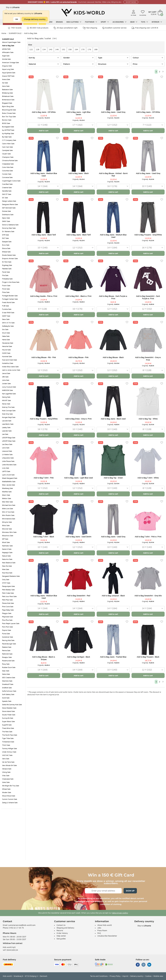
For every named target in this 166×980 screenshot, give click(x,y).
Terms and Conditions (99, 976)
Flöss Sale (6, 292)
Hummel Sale (7, 357)
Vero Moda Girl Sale (9, 765)
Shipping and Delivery (65, 928)
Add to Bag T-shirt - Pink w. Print (148, 537)
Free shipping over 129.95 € (145, 28)
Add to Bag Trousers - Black (148, 657)
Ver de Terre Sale (8, 762)
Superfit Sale (7, 725)
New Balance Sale (9, 563)
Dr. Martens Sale (8, 232)
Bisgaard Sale (7, 103)
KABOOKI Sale (7, 390)
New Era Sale (7, 566)
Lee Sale (5, 434)
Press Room (102, 931)
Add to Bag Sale (31, 33)
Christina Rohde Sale (10, 161)
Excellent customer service (114, 28)
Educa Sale (6, 248)
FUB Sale (5, 306)
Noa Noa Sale (7, 573)
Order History (62, 933)
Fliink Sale (6, 289)
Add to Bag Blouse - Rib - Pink (44, 358)
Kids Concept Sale (9, 411)
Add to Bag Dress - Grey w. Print (78, 419)
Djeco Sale (6, 218)
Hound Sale (6, 350)
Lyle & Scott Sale (8, 475)
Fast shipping (90, 28)
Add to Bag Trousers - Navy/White (44, 419)
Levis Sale (6, 448)
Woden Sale (7, 793)
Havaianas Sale (8, 343)
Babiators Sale (7, 90)
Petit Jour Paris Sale (9, 597)
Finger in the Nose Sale (11, 282)
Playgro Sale (7, 613)
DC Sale (5, 198)
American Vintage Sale (10, 63)
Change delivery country (35, 19)
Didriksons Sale (8, 215)
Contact (7, 921)
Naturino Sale (7, 559)
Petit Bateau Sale (8, 590)
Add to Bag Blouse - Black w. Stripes (44, 658)
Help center (61, 936)
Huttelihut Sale (8, 363)
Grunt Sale (6, 333)
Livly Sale (6, 468)
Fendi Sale (6, 272)
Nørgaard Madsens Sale (11, 576)
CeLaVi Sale (6, 154)
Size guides (61, 939)
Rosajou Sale (7, 657)
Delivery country (137, 976)
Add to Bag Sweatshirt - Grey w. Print (148, 359)
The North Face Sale (10, 735)
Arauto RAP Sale (8, 76)
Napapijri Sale (7, 553)
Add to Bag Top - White (148, 419)
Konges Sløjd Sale (9, 417)
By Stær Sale (7, 137)
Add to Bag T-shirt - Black (44, 537)
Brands (59, 22)
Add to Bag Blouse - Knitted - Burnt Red (113, 175)
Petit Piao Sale (7, 600)
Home (4, 33)
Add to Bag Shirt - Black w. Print (78, 296)
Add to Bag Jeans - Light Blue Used (78, 478)
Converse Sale (7, 177)
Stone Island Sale (8, 711)
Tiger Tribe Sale (8, 738)
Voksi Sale (6, 782)
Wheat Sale (6, 789)
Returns (60, 931)
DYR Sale (5, 235)
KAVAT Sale (6, 401)
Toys (144, 22)
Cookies (148, 976)
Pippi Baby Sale (8, 610)
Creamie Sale (7, 188)
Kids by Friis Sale (8, 407)
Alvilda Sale (6, 59)
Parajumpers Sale (8, 586)
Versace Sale (7, 769)
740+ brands (15, 28)
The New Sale (7, 732)
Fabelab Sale (7, 269)
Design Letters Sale (9, 201)
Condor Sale (7, 174)
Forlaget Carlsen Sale (10, 299)
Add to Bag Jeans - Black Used (113, 419)
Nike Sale (6, 569)
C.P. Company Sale (9, 140)
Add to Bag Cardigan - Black (78, 657)
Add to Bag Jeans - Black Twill (44, 235)
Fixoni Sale (6, 286)
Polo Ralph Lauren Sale (11, 624)
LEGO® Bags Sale (9, 438)
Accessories (120, 22)
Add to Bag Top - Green (113, 478)
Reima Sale (6, 651)
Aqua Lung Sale (8, 69)
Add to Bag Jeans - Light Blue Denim (78, 113)
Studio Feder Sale (9, 715)
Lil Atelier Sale (7, 455)
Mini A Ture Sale (8, 512)
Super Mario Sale (8, 722)
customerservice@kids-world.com (22, 925)
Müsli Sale (6, 542)
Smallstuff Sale (8, 684)
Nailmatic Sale (7, 546)
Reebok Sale (7, 647)
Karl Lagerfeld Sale (9, 394)
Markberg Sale (7, 488)
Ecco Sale (6, 245)
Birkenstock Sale (8, 100)
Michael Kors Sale (9, 505)
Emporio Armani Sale (10, 259)
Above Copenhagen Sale (11, 42)
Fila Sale (5, 275)
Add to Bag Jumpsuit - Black (113, 596)
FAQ (99, 933)
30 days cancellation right (65, 28)
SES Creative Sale (9, 678)
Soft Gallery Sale (8, 695)
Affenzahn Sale (8, 52)
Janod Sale (6, 373)
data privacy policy (120, 913)
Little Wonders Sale (9, 465)
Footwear (91, 22)
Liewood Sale (7, 451)
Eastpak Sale (7, 242)
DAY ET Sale (7, 194)
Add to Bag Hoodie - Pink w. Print (44, 296)
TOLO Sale (6, 745)
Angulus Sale (7, 66)
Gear (134, 22)
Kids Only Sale (7, 414)
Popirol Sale (7, 630)
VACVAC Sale (7, 755)
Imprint (125, 976)
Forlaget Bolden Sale (10, 296)
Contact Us (61, 925)
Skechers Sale (7, 681)
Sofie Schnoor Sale (9, 691)
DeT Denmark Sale (9, 208)
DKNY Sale (6, 221)
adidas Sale (6, 49)
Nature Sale (6, 556)
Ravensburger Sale (9, 644)
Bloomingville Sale (9, 110)
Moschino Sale (8, 536)
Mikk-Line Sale (8, 509)
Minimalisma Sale (9, 519)
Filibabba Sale (7, 279)
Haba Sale (6, 336)
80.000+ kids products (38, 28)
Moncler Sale (7, 529)
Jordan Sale (6, 384)
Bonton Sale (7, 120)
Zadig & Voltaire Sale (10, 803)
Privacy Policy (115, 976)
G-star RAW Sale (8, 313)
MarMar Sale (7, 492)
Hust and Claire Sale (9, 360)
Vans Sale (6, 759)
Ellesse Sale (6, 252)
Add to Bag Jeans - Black (78, 173)
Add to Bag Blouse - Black (113, 358)
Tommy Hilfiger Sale (9, 749)
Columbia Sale (7, 171)
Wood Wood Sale (9, 796)
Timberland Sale (8, 742)
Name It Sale (7, 549)
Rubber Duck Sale (9, 667)
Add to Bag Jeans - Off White (44, 112)
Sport (105, 22)
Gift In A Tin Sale (8, 323)
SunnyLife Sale (8, 718)
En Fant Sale (7, 262)
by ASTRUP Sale (8, 130)
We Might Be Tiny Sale (11, 786)
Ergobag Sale (7, 265)
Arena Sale (6, 79)
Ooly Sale (6, 580)
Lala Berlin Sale (8, 424)
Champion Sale (8, 157)
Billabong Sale (7, 93)
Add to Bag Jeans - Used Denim (78, 537)
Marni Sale (6, 495)
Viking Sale (6, 772)
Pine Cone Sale (8, 607)
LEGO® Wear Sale (9, 441)
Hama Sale (6, 340)
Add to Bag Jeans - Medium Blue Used (44, 175)
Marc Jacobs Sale (9, 485)
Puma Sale (6, 634)
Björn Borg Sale (8, 107)
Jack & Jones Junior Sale (11, 370)
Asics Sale (6, 86)
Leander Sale (7, 431)
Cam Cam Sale (7, 147)
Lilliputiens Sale (8, 458)
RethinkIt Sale (7, 654)
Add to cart (44, 131)
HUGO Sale (6, 353)
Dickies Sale (6, 211)
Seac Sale (6, 671)
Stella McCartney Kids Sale (12, 705)
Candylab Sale (7, 150)
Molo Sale (6, 526)
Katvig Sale (6, 397)
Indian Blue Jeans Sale (10, 367)
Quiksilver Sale (8, 637)
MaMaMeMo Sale (9, 482)
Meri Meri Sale (7, 502)
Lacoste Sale (7, 421)
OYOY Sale (6, 583)
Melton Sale (7, 499)
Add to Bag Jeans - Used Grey (113, 112)
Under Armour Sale (9, 752)
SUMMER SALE (15, 33)
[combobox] (44, 125)
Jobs (99, 928)
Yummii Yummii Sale (10, 799)
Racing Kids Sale (8, 640)
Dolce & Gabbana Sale (10, 225)
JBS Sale (5, 377)
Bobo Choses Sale (9, 113)
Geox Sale (6, 319)
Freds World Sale (8, 303)
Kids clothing (74, 22)
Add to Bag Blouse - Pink (78, 358)
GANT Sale (6, 316)
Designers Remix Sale (10, 205)
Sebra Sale (6, 674)
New (50, 22)
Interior (157, 22)
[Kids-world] (83, 13)
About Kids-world (105, 925)
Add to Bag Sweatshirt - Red (78, 596)
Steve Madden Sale (9, 708)
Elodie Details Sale (9, 255)
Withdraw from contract (13, 943)
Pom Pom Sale (7, 627)
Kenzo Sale (6, 404)
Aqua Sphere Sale (9, 73)
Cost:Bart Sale (7, 184)
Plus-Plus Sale (7, 620)
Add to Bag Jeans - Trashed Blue (113, 657)
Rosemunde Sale (8, 661)
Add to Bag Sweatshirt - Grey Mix (148, 596)
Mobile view (158, 976)
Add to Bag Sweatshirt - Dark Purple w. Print (148, 297)
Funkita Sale (7, 309)
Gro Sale (5, 330)
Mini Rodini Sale (8, 515)
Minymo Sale (7, 522)
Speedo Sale (7, 701)
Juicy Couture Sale (9, 387)
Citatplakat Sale (8, 164)
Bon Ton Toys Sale (9, 117)
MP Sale (5, 539)
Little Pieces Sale (8, 461)
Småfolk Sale (7, 688)
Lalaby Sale (6, 428)
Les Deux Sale (7, 444)
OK (17, 19)
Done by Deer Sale (9, 228)
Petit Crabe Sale (8, 593)
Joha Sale (6, 380)
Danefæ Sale (7, 191)
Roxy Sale (6, 664)
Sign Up (130, 891)
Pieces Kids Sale (8, 603)
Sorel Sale (6, 698)
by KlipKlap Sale (8, 134)
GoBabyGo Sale (8, 326)
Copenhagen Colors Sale (11, 181)
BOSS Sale (6, 123)
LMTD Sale (6, 471)
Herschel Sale (7, 346)
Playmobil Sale (8, 617)
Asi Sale (5, 83)
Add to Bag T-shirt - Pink (44, 478)
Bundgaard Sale (8, 127)
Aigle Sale (6, 56)
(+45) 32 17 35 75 (16, 928)
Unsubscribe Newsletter (107, 936)
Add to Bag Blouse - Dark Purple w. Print (113, 297)
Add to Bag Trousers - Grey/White (148, 235)
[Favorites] (57, 77)
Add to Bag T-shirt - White (148, 478)
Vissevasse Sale (8, 779)
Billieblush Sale (8, 96)
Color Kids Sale (8, 167)
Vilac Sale (6, 776)
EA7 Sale (5, 238)
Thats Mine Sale (8, 728)
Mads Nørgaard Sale (10, 478)
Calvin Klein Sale (8, 144)
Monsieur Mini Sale (9, 532)
